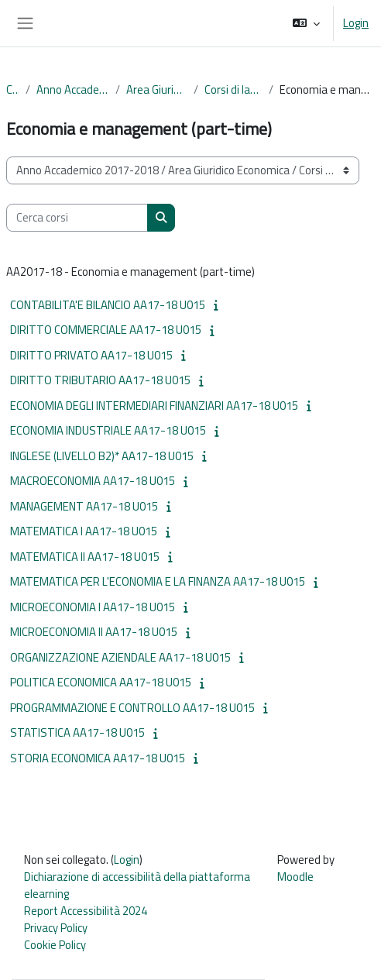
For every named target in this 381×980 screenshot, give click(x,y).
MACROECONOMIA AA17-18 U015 (93, 481)
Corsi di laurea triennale (233, 90)
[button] (306, 23)
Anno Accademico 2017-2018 (73, 90)
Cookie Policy (55, 945)
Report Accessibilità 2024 (86, 911)
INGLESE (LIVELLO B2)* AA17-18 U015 (102, 456)
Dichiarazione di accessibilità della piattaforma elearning (137, 885)
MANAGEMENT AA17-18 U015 (84, 506)
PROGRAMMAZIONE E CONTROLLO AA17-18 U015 (132, 708)
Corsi (13, 90)
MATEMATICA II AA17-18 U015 (85, 557)
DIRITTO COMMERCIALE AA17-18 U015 (106, 330)
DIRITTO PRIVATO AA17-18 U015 (91, 355)
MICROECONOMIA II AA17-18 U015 (94, 632)
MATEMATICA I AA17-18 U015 (84, 531)
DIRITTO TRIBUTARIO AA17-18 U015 (100, 380)
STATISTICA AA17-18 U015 (77, 732)
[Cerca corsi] (77, 218)
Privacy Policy (56, 928)
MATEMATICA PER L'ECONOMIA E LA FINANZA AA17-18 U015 (158, 581)
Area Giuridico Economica (157, 90)
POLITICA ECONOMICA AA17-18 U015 (101, 682)
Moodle (295, 877)
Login (356, 23)
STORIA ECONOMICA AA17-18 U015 (98, 758)
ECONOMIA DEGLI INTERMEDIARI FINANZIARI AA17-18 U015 (154, 406)
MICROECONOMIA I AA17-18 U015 (93, 607)
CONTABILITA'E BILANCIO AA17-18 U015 (108, 305)
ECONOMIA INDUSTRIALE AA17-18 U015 (108, 430)
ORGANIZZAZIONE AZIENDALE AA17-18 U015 (120, 657)
